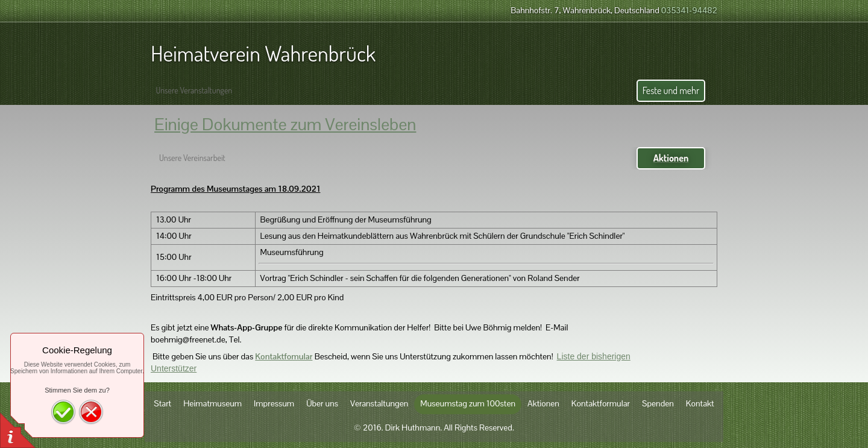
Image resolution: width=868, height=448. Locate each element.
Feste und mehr (671, 90)
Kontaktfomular (284, 356)
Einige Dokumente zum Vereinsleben (285, 124)
